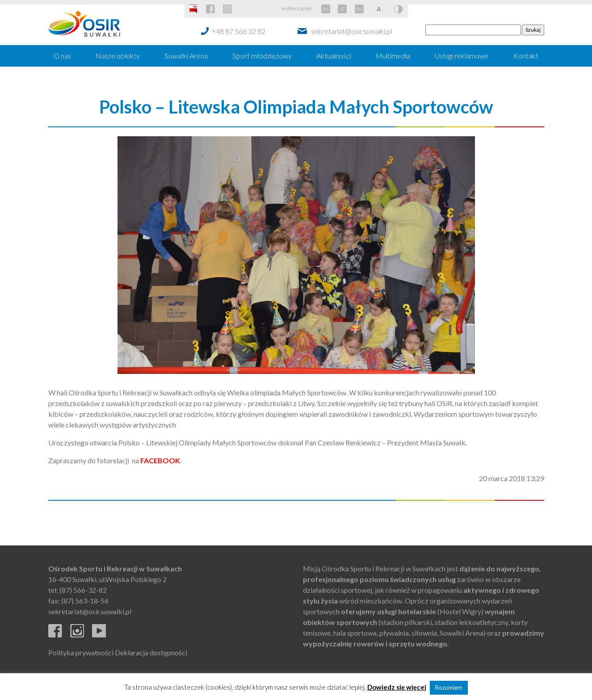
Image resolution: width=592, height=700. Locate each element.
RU (359, 9)
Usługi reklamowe (462, 56)
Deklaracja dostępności (151, 652)
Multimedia (393, 56)
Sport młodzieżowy (262, 56)
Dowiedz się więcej (397, 687)
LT (342, 9)
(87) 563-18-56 (85, 601)
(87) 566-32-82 (83, 590)
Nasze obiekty (118, 56)
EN (326, 9)
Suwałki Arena (186, 56)
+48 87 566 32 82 (239, 31)
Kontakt (526, 56)
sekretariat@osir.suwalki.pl (351, 31)
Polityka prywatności (81, 652)
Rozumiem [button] (449, 687)
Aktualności (334, 56)
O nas (62, 56)
